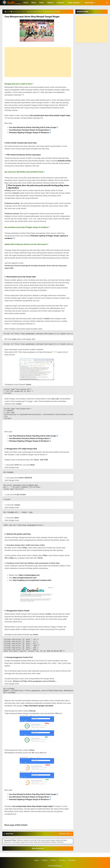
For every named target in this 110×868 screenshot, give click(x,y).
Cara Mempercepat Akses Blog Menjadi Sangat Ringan (31, 17)
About (36, 860)
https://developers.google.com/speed (39, 706)
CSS (4, 470)
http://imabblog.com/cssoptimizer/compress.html (32, 580)
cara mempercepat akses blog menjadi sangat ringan (32, 806)
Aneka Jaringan (75, 3)
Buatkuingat (58, 866)
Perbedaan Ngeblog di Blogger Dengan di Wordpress (29, 132)
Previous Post (65, 834)
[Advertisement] (38, 62)
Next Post (10, 834)
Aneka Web (90, 3)
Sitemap (62, 860)
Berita (34, 3)
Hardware (60, 3)
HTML (4, 510)
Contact (45, 860)
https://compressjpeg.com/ (29, 575)
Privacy (53, 860)
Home (26, 3)
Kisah (42, 3)
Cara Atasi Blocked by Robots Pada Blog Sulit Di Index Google (32, 127)
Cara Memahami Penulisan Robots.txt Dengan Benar (29, 130)
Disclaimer (72, 860)
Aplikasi (50, 3)
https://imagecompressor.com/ (25, 578)
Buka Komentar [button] (38, 848)
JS (3, 331)
